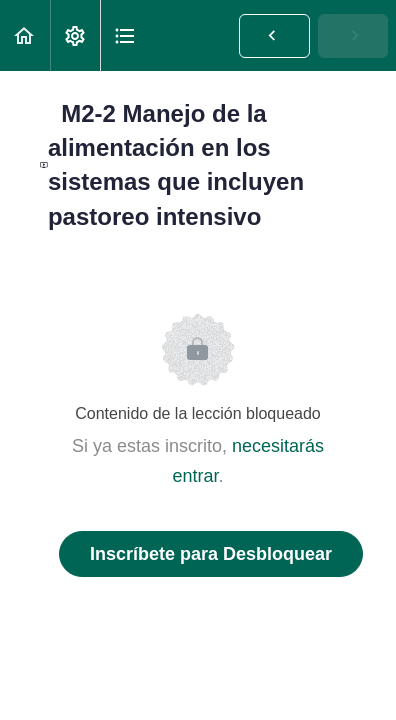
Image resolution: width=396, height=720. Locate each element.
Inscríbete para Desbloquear (211, 554)
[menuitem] (75, 35)
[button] (25, 35)
